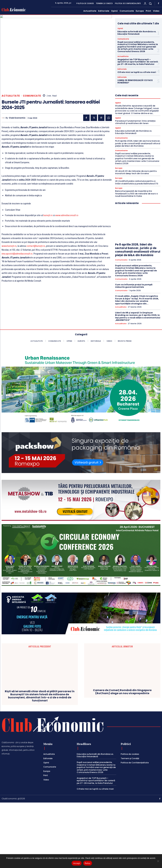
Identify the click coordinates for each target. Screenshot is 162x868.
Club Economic (17, 118)
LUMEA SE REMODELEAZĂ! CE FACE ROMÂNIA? (135, 81)
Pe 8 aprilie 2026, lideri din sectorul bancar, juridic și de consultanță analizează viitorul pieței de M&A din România (138, 143)
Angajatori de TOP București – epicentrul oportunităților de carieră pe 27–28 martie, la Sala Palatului (138, 62)
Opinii (120, 29)
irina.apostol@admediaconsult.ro (17, 254)
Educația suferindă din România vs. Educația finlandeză (137, 33)
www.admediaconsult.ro (67, 215)
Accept (76, 863)
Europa (119, 168)
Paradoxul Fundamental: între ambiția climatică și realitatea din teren (135, 122)
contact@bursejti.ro (36, 246)
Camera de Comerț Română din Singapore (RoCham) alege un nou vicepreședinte (122, 752)
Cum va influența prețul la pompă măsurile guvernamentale (134, 286)
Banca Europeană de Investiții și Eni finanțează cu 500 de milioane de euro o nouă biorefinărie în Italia (136, 194)
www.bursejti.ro (9, 246)
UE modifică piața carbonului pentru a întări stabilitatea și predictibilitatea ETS (137, 182)
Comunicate (32, 96)
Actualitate (11, 96)
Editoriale (122, 69)
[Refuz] (158, 861)
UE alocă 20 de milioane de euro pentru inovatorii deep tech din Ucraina (136, 172)
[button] (150, 3)
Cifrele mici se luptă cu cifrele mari (137, 72)
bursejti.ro (48, 215)
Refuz (88, 863)
